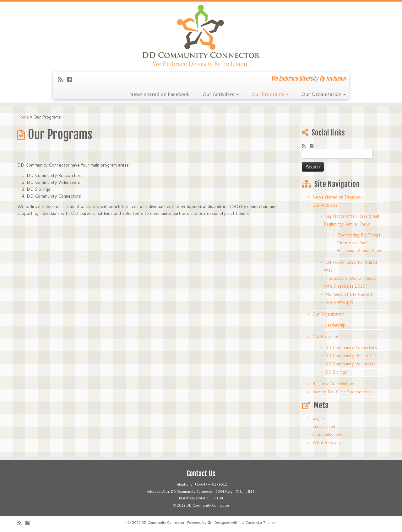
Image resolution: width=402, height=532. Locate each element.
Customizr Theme (260, 523)
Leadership (335, 325)
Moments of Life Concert (349, 294)
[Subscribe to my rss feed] (62, 79)
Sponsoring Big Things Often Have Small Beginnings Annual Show (359, 243)
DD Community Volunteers (350, 364)
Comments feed (327, 434)
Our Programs (270, 94)
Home (23, 117)
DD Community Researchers (352, 356)
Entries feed (324, 426)
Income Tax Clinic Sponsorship (342, 392)
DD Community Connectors (351, 348)
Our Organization (323, 94)
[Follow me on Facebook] (71, 79)
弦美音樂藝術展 (339, 302)
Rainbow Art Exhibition (334, 384)
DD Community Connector (163, 523)
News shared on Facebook (160, 94)
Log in (318, 418)
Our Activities (220, 94)
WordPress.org (327, 443)
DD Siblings (336, 372)
